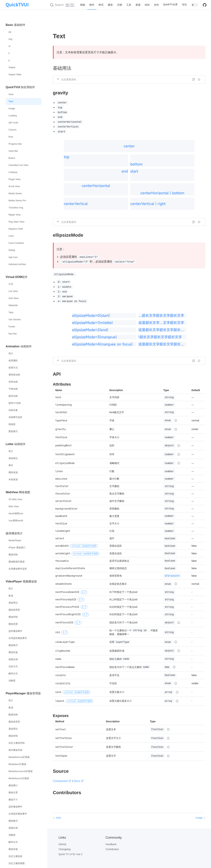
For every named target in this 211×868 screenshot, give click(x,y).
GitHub (62, 844)
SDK (147, 5)
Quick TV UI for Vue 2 (70, 854)
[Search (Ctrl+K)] (63, 5)
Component (62, 781)
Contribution (112, 849)
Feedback (111, 844)
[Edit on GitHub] (199, 79)
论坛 (184, 4)
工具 (129, 5)
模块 (110, 5)
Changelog (65, 849)
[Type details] (176, 420)
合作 (156, 5)
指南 (83, 5)
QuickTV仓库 (170, 4)
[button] (129, 79)
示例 (120, 5)
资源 (138, 5)
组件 (92, 5)
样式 (101, 5)
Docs (79, 781)
